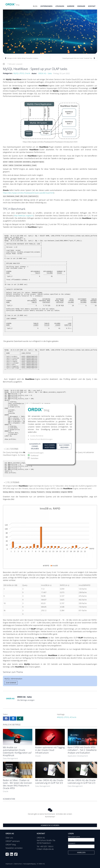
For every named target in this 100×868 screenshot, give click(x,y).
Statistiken (35, 458)
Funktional (35, 455)
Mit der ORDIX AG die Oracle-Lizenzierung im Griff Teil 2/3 (82, 782)
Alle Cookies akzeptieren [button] (50, 446)
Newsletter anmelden (14, 848)
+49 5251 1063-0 (47, 846)
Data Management (10, 758)
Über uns (9, 838)
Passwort (72, 843)
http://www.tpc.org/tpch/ (24, 215)
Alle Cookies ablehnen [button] (64, 446)
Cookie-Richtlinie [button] (37, 436)
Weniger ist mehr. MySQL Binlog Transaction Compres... (22, 58)
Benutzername (74, 837)
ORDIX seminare (13, 841)
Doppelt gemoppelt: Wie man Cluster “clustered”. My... (79, 58)
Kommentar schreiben (50, 825)
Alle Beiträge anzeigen (26, 700)
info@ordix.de (48, 849)
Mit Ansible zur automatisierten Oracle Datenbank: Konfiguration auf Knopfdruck (17, 751)
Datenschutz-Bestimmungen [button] (41, 439)
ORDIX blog (11, 845)
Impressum (9, 864)
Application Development (78, 756)
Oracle (28, 73)
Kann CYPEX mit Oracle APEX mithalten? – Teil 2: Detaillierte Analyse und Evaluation (82, 750)
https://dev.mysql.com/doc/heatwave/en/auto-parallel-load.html (28, 193)
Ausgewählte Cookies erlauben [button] (35, 446)
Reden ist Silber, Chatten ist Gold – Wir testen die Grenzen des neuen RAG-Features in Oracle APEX (17, 784)
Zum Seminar (11, 683)
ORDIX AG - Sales (45, 73)
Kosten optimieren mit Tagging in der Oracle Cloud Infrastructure (50, 750)
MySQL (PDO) (19, 73)
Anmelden (81, 852)
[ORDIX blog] (12, 4)
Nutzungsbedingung (29, 864)
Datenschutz (18, 864)
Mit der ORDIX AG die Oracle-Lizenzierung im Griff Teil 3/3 (49, 782)
